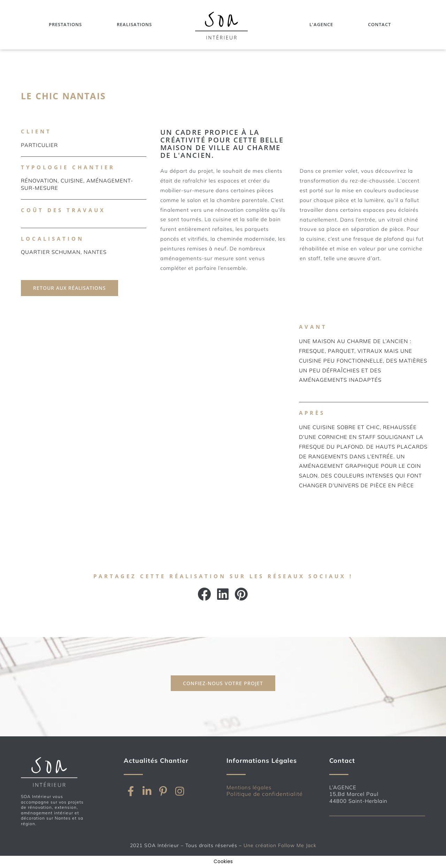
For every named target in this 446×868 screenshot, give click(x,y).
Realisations (134, 25)
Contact (379, 25)
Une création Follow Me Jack (280, 845)
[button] (205, 594)
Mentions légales (249, 787)
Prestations (65, 25)
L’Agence (321, 25)
